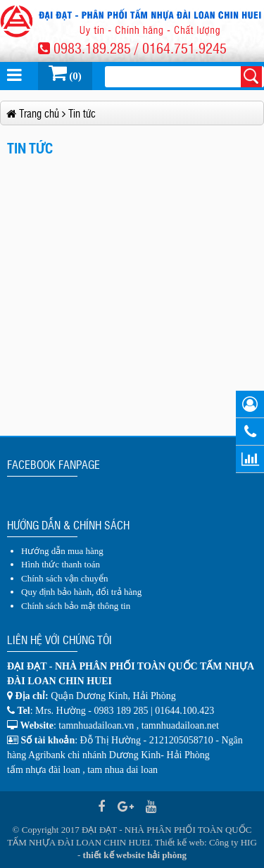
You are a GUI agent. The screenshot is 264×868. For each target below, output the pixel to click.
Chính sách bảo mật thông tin (76, 606)
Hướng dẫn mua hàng (62, 551)
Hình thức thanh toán (61, 564)
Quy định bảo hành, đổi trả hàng (81, 592)
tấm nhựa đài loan (44, 770)
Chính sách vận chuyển (64, 578)
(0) (65, 73)
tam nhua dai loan (122, 770)
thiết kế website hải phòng (135, 855)
